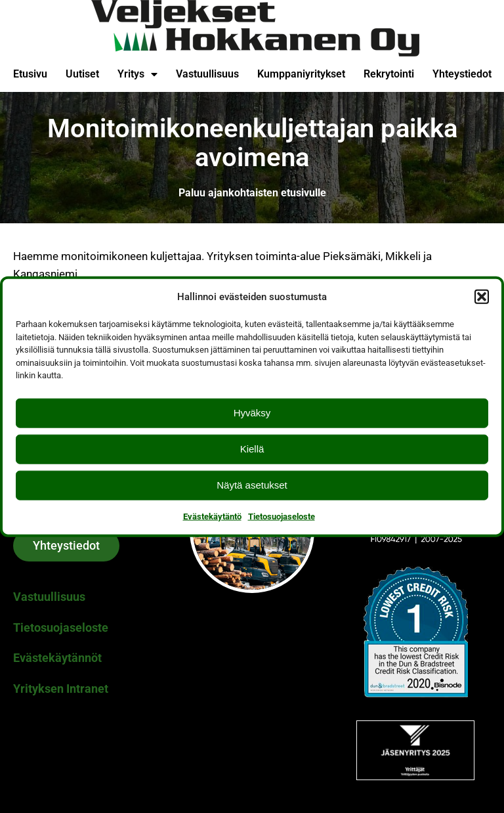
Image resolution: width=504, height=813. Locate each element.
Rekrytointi (389, 74)
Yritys (137, 74)
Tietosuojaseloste (282, 516)
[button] (482, 297)
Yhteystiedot (462, 74)
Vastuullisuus (207, 74)
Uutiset (82, 74)
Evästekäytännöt (57, 658)
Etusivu (30, 74)
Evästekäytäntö (212, 516)
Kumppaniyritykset (301, 74)
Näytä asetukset (252, 485)
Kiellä (252, 449)
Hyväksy (252, 413)
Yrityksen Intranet (61, 689)
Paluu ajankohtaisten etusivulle (252, 193)
